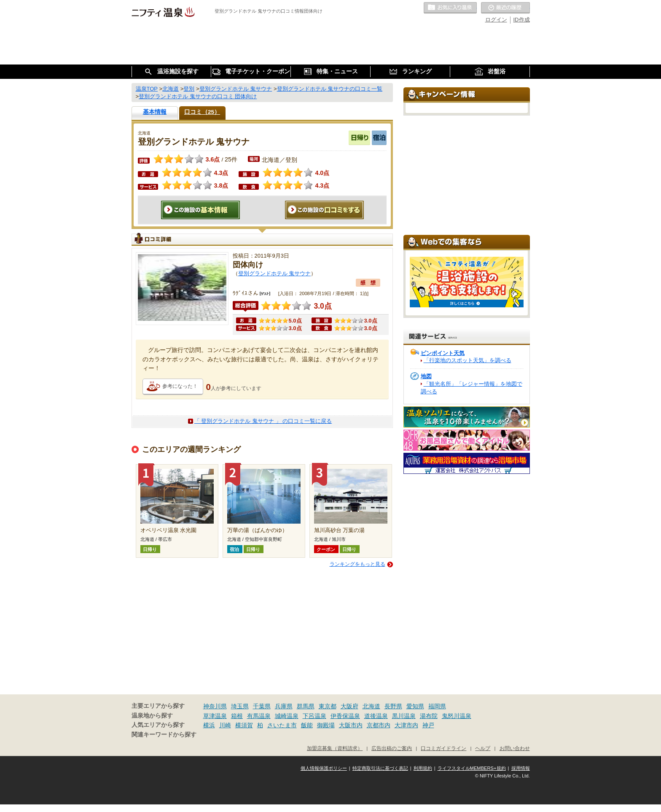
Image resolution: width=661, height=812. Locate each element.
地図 (426, 376)
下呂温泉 (314, 716)
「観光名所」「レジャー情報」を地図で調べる (472, 388)
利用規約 (423, 768)
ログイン (496, 20)
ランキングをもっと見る (357, 564)
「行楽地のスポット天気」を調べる (468, 360)
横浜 (209, 725)
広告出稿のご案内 (392, 748)
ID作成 (522, 20)
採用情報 (521, 768)
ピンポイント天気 (443, 353)
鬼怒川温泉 (457, 716)
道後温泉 (376, 716)
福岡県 (437, 706)
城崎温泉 (287, 716)
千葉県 (262, 706)
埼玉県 (240, 706)
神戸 (428, 725)
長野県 (393, 706)
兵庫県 (284, 706)
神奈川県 (215, 706)
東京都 (328, 706)
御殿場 (326, 725)
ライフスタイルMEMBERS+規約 (472, 768)
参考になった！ (180, 386)
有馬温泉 (259, 716)
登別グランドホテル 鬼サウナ (275, 273)
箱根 (237, 716)
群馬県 (306, 706)
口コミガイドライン (443, 748)
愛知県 (415, 706)
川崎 (225, 725)
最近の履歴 (505, 8)
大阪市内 (351, 725)
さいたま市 (282, 725)
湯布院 (429, 716)
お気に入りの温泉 (450, 8)
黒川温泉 (404, 716)
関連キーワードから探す (164, 735)
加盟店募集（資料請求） (335, 748)
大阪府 (349, 706)
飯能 (307, 725)
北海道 (371, 706)
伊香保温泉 (345, 716)
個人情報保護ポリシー (324, 768)
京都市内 (379, 725)
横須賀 (244, 725)
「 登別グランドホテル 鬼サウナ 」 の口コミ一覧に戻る (263, 421)
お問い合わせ (515, 748)
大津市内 (406, 725)
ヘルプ (483, 748)
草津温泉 (215, 716)
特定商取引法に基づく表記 (380, 768)
